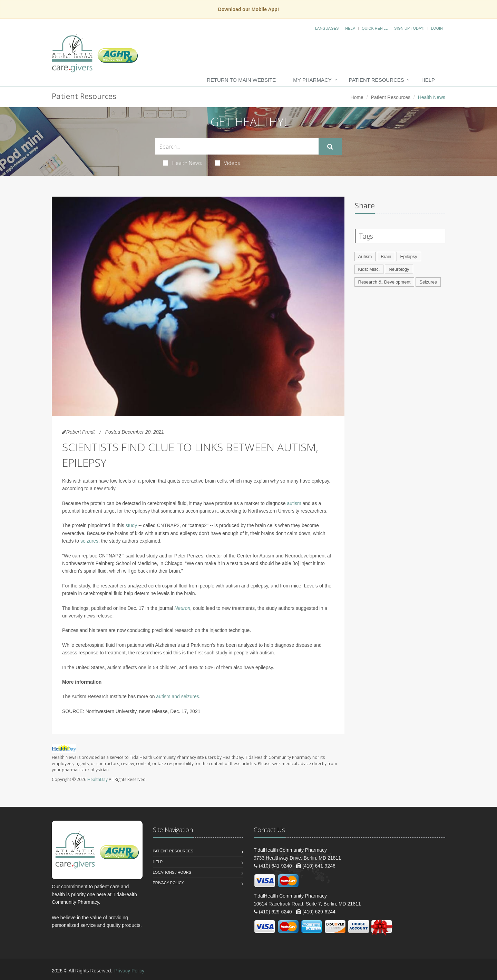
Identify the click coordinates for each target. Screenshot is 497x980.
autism (294, 503)
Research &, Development (384, 282)
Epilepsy (409, 256)
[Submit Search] (330, 147)
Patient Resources (377, 80)
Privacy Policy (169, 883)
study (131, 525)
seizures (89, 541)
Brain (386, 256)
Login (437, 28)
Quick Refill (375, 28)
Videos (227, 163)
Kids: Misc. (369, 269)
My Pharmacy (312, 80)
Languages (327, 28)
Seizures (428, 282)
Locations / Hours (172, 872)
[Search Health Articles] (237, 146)
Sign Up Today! (409, 28)
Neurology (399, 269)
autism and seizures (178, 696)
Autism (365, 256)
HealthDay (98, 779)
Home (357, 97)
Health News (182, 163)
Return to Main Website (241, 80)
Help (350, 28)
